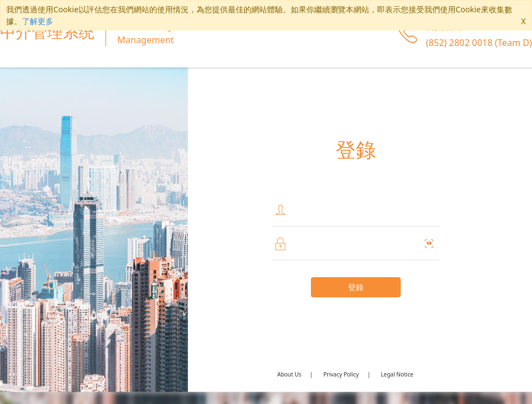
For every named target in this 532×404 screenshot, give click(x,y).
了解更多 (38, 21)
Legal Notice (397, 374)
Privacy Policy (341, 374)
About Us (289, 374)
